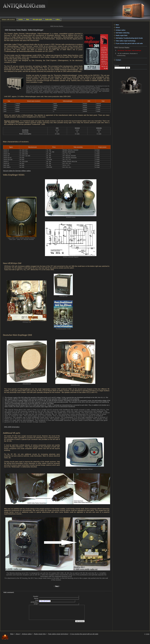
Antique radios (120, 30)
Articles (21, 19)
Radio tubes (49, 19)
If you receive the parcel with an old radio (128, 43)
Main (117, 25)
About (117, 27)
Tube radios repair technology (125, 41)
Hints (28, 19)
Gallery (58, 19)
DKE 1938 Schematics (12, 427)
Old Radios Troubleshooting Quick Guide (128, 38)
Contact (118, 60)
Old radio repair (37, 19)
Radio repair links (121, 35)
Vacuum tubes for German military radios (17, 171)
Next (57, 586)
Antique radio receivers (8, 19)
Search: (117, 66)
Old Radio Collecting (122, 33)
